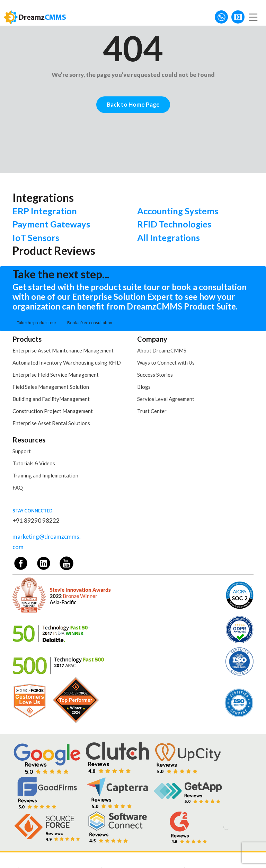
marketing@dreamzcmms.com (47, 542)
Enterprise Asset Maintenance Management (63, 350)
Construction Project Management (53, 411)
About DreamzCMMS (162, 350)
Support (22, 451)
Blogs (144, 387)
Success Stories (155, 375)
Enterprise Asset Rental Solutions (51, 423)
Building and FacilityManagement (51, 399)
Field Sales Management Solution (51, 387)
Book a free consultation (90, 323)
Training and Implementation (45, 475)
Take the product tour (37, 323)
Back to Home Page (133, 104)
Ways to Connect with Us (166, 363)
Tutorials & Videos (34, 463)
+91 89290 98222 (36, 521)
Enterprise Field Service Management (56, 375)
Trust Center (152, 411)
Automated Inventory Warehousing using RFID (67, 363)
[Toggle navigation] (253, 17)
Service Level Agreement (166, 399)
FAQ (18, 487)
